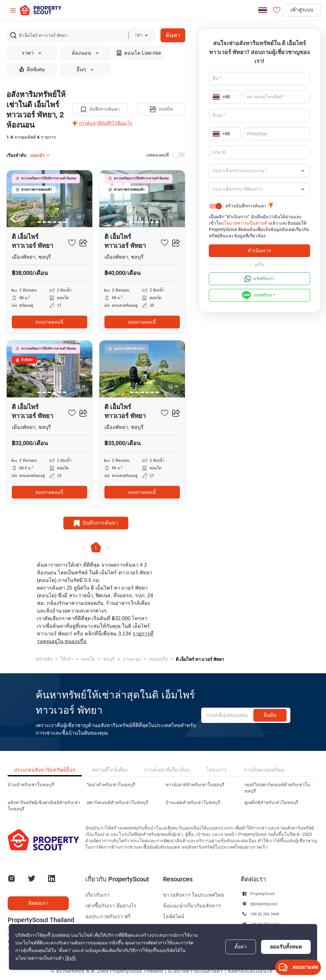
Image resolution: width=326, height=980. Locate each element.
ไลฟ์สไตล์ (174, 917)
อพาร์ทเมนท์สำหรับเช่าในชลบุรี (117, 803)
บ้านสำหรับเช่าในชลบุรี (31, 785)
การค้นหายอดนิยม (264, 770)
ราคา (32, 53)
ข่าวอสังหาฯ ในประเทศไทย (193, 895)
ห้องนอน (85, 53)
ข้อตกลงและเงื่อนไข (250, 971)
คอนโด (88, 659)
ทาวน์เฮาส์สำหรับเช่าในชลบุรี (195, 785)
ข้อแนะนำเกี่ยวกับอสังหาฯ (192, 906)
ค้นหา (173, 35)
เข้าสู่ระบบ (301, 10)
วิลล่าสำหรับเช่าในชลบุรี (111, 785)
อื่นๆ (85, 70)
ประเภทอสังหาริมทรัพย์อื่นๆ (45, 770)
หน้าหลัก (44, 659)
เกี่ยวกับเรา (97, 895)
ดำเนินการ (259, 251)
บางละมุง (132, 659)
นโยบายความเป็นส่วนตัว (245, 223)
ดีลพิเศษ (32, 69)
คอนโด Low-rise (139, 53)
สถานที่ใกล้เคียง (110, 770)
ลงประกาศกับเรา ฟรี (108, 917)
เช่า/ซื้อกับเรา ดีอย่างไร (111, 906)
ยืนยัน (270, 715)
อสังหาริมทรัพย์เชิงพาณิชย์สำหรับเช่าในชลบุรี (44, 806)
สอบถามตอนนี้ (49, 322)
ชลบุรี (109, 659)
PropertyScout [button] (262, 894)
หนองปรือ (158, 659)
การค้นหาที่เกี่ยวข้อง (167, 770)
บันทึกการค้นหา (100, 109)
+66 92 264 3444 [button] (265, 914)
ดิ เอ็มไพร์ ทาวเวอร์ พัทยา (200, 659)
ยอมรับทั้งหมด (286, 947)
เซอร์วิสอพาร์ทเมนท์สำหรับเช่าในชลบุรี (277, 788)
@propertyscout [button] (264, 904)
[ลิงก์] (70, 958)
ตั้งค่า (241, 947)
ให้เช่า (67, 659)
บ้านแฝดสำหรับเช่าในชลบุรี (193, 803)
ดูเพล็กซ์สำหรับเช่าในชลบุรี (271, 803)
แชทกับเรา (259, 279)
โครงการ (217, 770)
